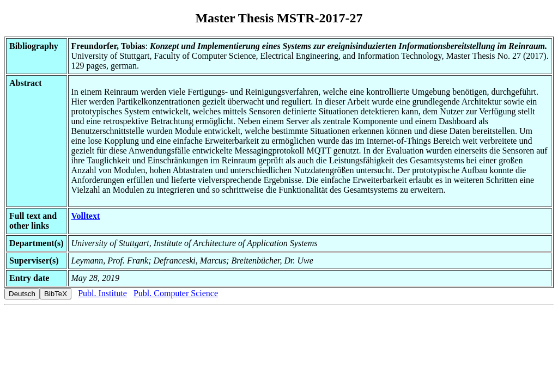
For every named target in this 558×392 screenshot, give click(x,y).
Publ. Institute (102, 293)
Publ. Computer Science (176, 293)
